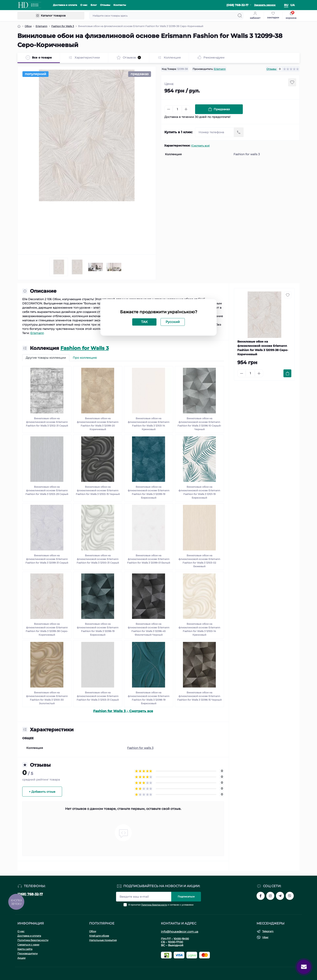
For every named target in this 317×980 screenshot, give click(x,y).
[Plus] (186, 109)
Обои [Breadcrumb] (28, 26)
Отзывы (105, 5)
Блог (94, 5)
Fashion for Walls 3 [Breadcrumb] (63, 26)
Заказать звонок (265, 5)
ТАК (144, 322)
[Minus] (169, 109)
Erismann (220, 69)
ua (293, 5)
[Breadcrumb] (19, 26)
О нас (84, 5)
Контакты (120, 5)
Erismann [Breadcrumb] (41, 26)
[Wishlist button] (292, 82)
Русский (173, 322)
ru (286, 5)
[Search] (240, 16)
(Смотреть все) (200, 146)
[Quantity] (177, 109)
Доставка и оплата (65, 5)
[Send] (239, 132)
